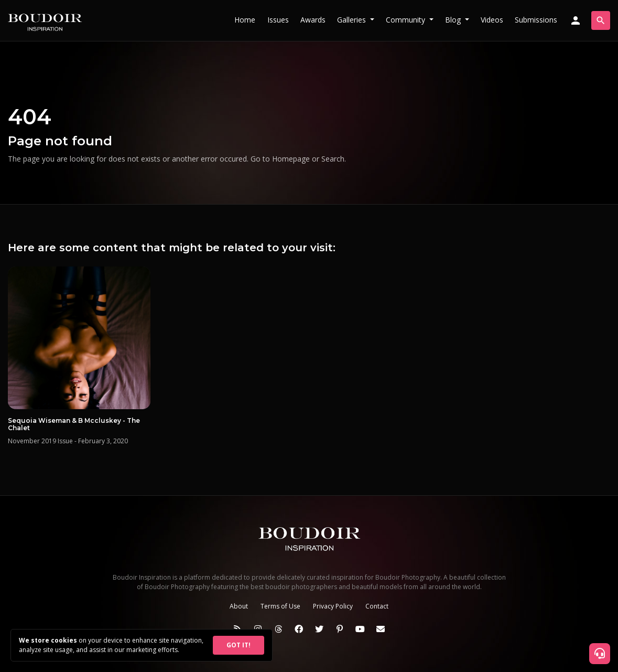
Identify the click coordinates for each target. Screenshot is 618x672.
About (239, 606)
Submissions (536, 20)
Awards (313, 20)
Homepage (291, 159)
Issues (278, 20)
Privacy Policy (333, 606)
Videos (492, 20)
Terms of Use (280, 606)
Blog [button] (454, 20)
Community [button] (406, 20)
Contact (377, 606)
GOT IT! (238, 645)
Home (245, 20)
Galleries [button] (353, 20)
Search (333, 159)
